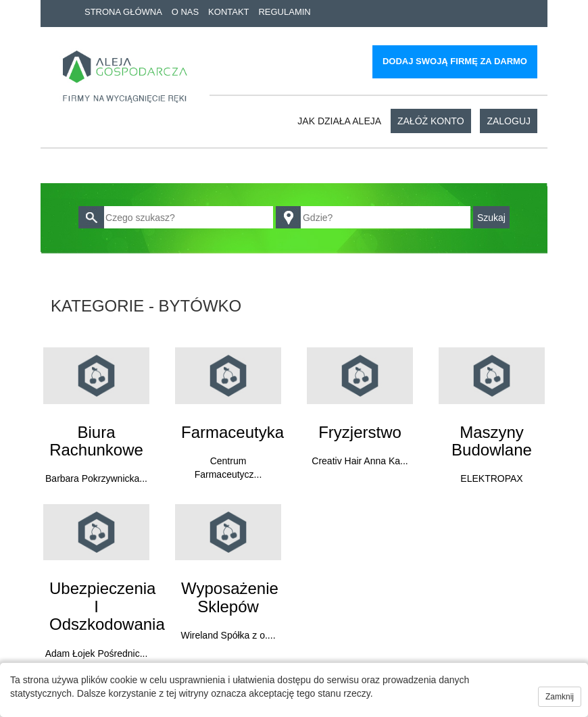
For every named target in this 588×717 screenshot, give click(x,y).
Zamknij (560, 697)
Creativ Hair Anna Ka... (360, 461)
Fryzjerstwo (360, 432)
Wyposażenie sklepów (230, 597)
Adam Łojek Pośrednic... (97, 653)
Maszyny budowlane (492, 441)
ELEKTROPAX (491, 478)
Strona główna (123, 12)
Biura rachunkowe (96, 441)
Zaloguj (509, 121)
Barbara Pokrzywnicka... (96, 478)
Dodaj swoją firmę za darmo (455, 61)
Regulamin (284, 12)
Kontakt (228, 12)
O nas (185, 12)
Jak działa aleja (339, 121)
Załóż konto (431, 121)
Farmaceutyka (232, 432)
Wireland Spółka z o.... (228, 635)
